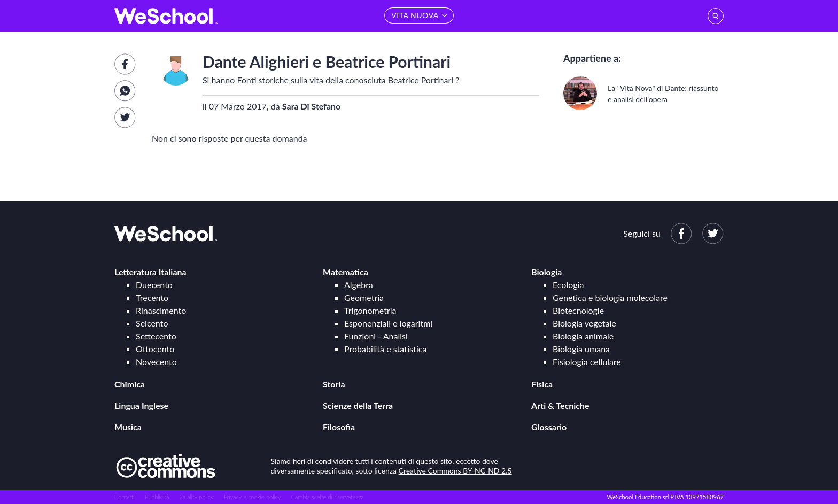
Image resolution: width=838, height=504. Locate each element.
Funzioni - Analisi (376, 336)
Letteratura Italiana (150, 272)
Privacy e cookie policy (253, 497)
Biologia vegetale (584, 323)
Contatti (125, 497)
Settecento (156, 336)
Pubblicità (157, 497)
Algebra (359, 285)
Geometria (364, 297)
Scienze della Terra (358, 405)
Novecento (156, 362)
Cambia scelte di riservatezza (327, 497)
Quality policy (196, 497)
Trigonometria (370, 310)
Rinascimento (161, 310)
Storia (334, 384)
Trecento (152, 297)
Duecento (154, 285)
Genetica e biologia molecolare (610, 297)
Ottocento (155, 349)
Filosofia (339, 427)
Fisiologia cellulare (587, 362)
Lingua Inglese (141, 405)
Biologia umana (581, 349)
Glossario (549, 427)
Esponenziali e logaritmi (388, 323)
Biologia (546, 272)
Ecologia (568, 285)
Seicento (152, 323)
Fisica (542, 384)
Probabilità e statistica (385, 349)
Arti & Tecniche (560, 405)
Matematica (346, 272)
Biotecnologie (578, 310)
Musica (128, 427)
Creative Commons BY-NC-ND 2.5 (455, 471)
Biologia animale (583, 336)
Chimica (130, 384)
